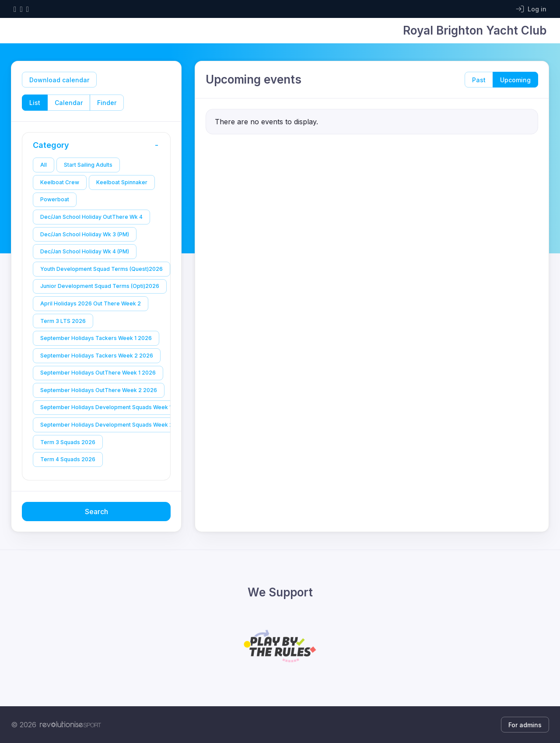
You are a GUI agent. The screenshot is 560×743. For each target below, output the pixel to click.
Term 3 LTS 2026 (63, 321)
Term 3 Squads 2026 (68, 442)
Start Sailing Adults (88, 165)
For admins (525, 725)
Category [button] (98, 145)
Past (479, 80)
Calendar (69, 103)
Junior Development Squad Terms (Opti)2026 (100, 286)
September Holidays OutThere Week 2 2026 (99, 390)
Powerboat (55, 199)
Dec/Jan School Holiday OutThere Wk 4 (91, 217)
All (44, 165)
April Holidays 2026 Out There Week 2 (91, 303)
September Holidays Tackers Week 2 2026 (97, 356)
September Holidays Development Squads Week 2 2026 (114, 425)
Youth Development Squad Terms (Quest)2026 (101, 269)
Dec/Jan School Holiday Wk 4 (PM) (85, 251)
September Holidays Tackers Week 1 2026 (96, 338)
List (35, 103)
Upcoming (515, 80)
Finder (107, 103)
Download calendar (59, 80)
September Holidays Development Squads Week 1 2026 (114, 407)
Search (96, 512)
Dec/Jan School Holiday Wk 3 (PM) (85, 234)
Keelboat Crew (60, 182)
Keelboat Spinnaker (122, 182)
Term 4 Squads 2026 (68, 459)
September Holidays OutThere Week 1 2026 (98, 373)
